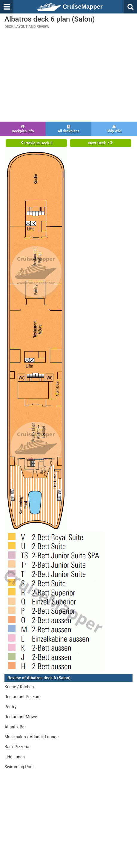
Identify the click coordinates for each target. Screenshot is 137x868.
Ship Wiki (114, 129)
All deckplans (68, 129)
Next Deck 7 (101, 143)
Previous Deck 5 (37, 143)
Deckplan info (23, 129)
